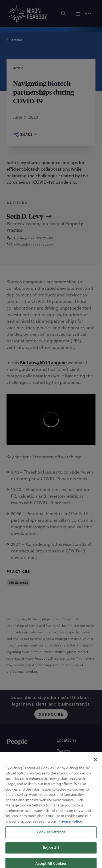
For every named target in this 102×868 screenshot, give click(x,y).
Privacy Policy (70, 825)
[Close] (95, 764)
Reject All (51, 852)
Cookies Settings (51, 836)
